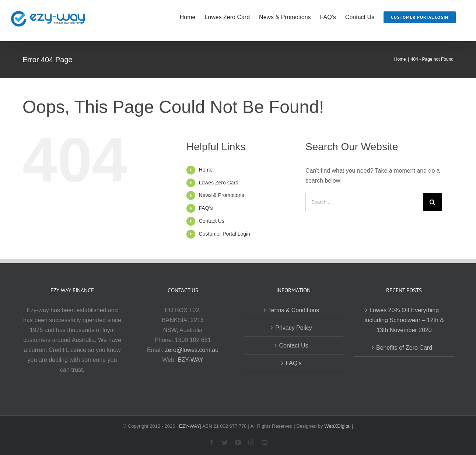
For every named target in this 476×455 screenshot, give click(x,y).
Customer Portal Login (225, 234)
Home (206, 170)
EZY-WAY (190, 360)
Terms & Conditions (294, 310)
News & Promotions (222, 195)
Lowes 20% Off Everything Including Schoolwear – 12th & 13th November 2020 (404, 320)
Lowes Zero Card (219, 183)
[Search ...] (364, 202)
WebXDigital (337, 426)
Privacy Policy (294, 328)
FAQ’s (206, 208)
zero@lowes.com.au (192, 350)
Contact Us (212, 221)
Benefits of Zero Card (404, 348)
